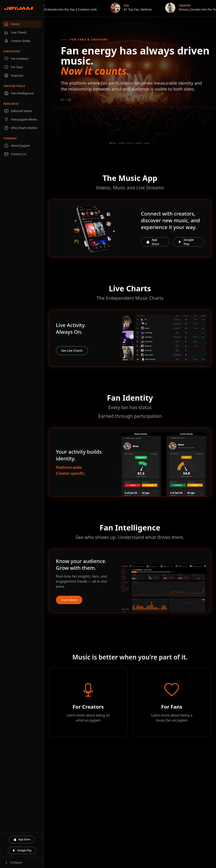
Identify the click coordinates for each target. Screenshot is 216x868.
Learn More (69, 600)
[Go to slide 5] (147, 143)
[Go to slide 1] (113, 143)
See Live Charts (72, 351)
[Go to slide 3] (130, 143)
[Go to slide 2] (121, 143)
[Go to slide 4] (138, 143)
